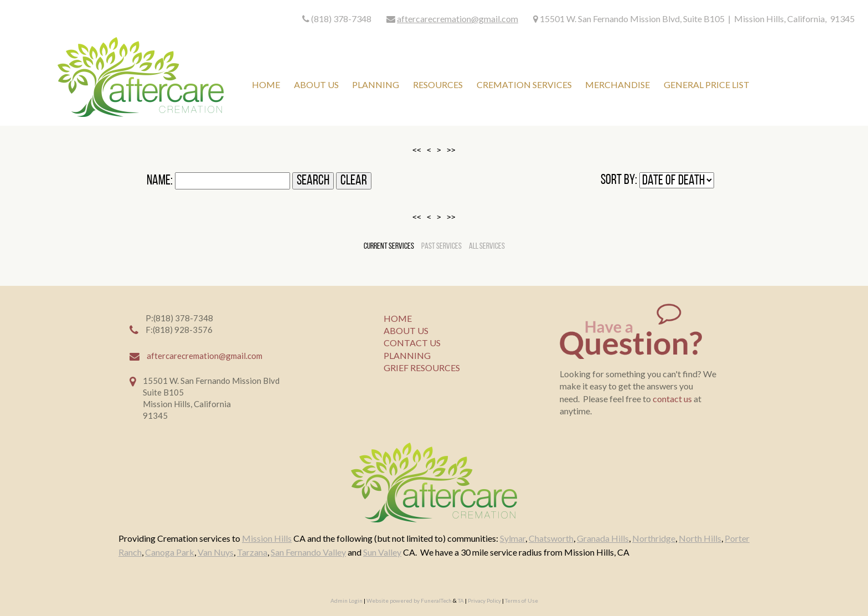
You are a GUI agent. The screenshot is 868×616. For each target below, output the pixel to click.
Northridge (654, 538)
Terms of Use (521, 600)
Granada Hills (603, 538)
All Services (487, 247)
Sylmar (513, 538)
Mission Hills (267, 538)
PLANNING (407, 355)
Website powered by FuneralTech (409, 600)
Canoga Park (170, 552)
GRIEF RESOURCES (422, 368)
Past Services (441, 247)
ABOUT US (406, 330)
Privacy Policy (484, 600)
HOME (398, 318)
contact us (672, 399)
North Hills (700, 538)
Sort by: (619, 180)
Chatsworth (551, 538)
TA (461, 600)
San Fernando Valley (308, 552)
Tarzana (252, 552)
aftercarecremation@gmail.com (458, 19)
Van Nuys (216, 552)
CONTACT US (412, 343)
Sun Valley (382, 552)
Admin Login (347, 600)
